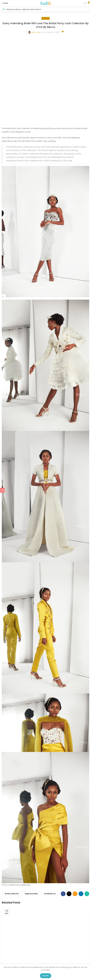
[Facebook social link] (63, 809)
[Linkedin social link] (81, 809)
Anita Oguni (36, 32)
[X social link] (69, 809)
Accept (46, 976)
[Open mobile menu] (5, 3)
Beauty (46, 18)
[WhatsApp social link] (87, 809)
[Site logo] (45, 3)
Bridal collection (12, 809)
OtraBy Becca (50, 809)
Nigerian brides (31, 809)
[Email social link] (75, 809)
